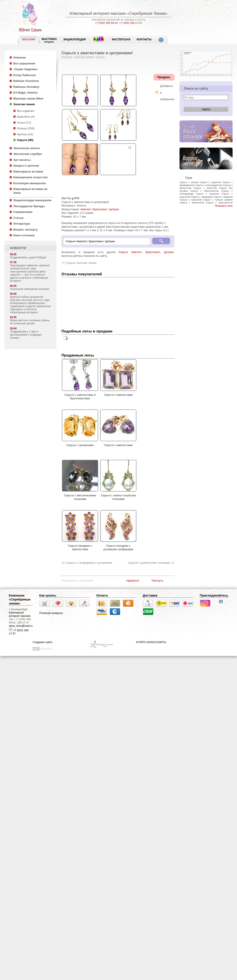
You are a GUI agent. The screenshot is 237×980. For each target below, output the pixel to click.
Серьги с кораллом (191, 200)
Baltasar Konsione (26, 81)
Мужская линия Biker (28, 99)
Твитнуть (157, 581)
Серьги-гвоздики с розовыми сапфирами (118, 546)
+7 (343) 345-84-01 (106, 23)
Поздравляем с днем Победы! (28, 257)
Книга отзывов (24, 235)
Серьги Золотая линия (81, 263)
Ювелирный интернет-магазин (98, 13)
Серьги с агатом (189, 182)
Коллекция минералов (30, 183)
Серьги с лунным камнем (218, 200)
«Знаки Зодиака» (26, 69)
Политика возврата (51, 613)
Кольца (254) (26, 128)
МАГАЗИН (29, 39)
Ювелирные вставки (28, 172)
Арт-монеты (22, 160)
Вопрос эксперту (26, 230)
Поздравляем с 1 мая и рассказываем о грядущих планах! (26, 335)
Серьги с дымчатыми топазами (149, 563)
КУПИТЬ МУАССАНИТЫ (151, 642)
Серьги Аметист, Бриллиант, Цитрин (146, 252)
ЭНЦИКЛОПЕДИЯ (75, 39)
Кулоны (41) (25, 134)
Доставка (150, 595)
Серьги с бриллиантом (205, 191)
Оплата (102, 595)
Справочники (23, 212)
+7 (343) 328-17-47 (131, 23)
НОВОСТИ (18, 248)
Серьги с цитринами (80, 443)
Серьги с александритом (209, 185)
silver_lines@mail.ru (21, 626)
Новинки (19, 57)
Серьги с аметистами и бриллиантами (80, 395)
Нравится (133, 581)
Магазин (67, 57)
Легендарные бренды (29, 206)
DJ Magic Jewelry (25, 93)
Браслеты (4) (26, 117)
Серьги (100, 57)
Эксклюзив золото (27, 148)
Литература (22, 224)
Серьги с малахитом (192, 203)
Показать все (224, 206)
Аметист (86, 209)
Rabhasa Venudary (26, 87)
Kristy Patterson (25, 75)
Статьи (18, 218)
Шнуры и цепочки (26, 166)
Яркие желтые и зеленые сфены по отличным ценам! (30, 322)
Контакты (144, 39)
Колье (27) (24, 123)
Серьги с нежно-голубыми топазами (118, 495)
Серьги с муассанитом (219, 203)
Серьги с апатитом (205, 188)
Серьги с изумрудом (202, 197)
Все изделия (25, 111)
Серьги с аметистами (118, 393)
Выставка (49, 40)
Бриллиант (100, 209)
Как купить (48, 595)
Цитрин (114, 209)
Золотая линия (24, 104)
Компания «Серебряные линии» (20, 599)
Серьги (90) (25, 140)
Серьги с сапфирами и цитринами (89, 563)
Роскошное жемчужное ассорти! (30, 289)
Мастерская (121, 39)
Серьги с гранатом (207, 194)
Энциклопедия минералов (32, 200)
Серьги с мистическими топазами (80, 495)
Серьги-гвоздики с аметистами (80, 546)
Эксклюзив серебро (28, 154)
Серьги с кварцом (223, 197)
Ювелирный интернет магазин (20, 614)
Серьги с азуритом (210, 182)
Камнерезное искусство (31, 177)
